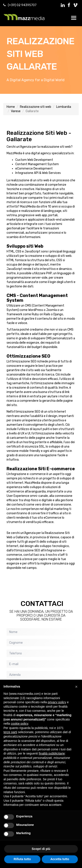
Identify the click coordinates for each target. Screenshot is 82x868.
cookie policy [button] (19, 724)
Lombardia (64, 107)
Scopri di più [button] (41, 849)
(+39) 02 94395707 (22, 5)
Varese (16, 111)
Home (11, 107)
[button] (76, 687)
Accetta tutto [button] (60, 859)
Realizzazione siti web (36, 107)
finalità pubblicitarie (52, 753)
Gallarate (32, 67)
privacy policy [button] (57, 702)
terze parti (10, 732)
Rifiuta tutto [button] (22, 859)
